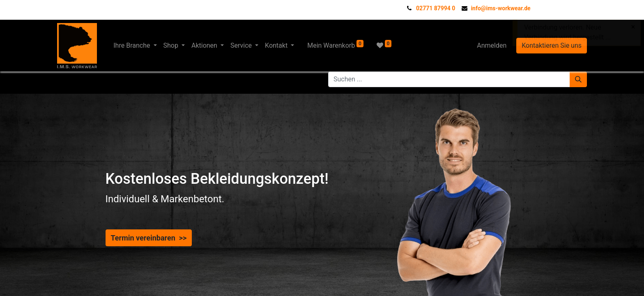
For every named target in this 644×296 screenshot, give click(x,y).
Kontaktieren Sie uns (552, 45)
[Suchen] (578, 79)
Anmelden (492, 45)
